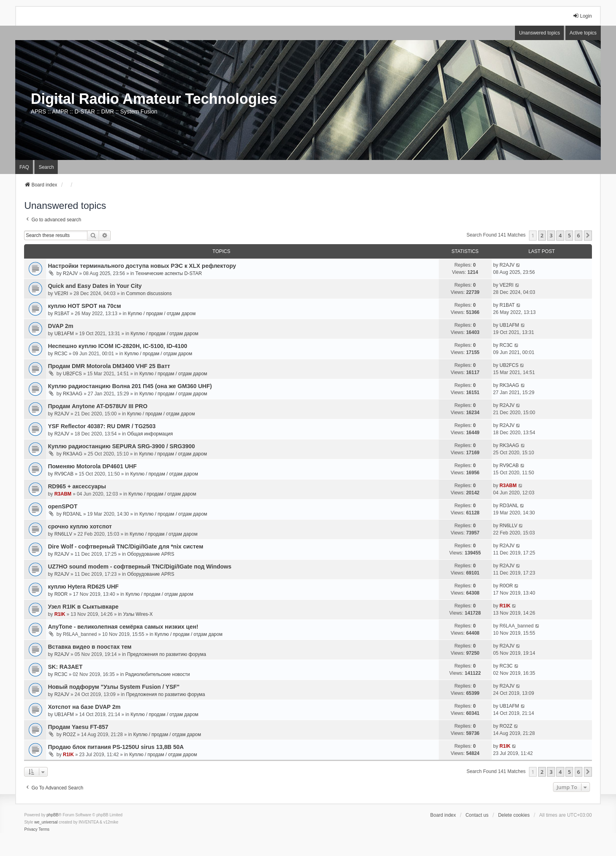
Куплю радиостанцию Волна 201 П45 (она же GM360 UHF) (130, 386)
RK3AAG (73, 394)
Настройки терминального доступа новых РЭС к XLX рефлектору (142, 266)
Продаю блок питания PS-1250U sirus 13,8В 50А (116, 747)
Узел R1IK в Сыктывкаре (83, 607)
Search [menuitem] (46, 167)
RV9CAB (64, 474)
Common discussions (149, 293)
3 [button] (551, 235)
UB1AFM (64, 334)
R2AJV (70, 273)
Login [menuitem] (582, 16)
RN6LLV (63, 534)
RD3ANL (72, 514)
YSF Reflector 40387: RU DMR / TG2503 (102, 426)
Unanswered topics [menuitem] (539, 33)
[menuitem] (31, 830)
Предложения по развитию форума (167, 654)
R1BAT (62, 314)
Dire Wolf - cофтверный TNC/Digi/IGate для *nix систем (125, 546)
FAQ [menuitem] (24, 167)
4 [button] (560, 235)
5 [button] (569, 235)
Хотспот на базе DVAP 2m (84, 707)
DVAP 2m (60, 326)
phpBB (53, 815)
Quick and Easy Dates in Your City (95, 286)
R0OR (61, 594)
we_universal (46, 822)
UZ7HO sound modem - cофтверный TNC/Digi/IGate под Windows (140, 567)
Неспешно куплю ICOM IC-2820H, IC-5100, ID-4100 (117, 346)
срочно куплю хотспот (80, 526)
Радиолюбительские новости (157, 674)
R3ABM (63, 494)
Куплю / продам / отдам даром (162, 314)
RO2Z (69, 735)
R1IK (60, 614)
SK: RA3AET (65, 667)
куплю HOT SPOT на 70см (84, 306)
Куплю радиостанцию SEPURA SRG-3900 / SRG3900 (121, 446)
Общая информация (150, 434)
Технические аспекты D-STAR (169, 273)
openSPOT (63, 506)
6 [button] (579, 235)
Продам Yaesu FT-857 (78, 727)
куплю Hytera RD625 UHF (83, 587)
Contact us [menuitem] (477, 815)
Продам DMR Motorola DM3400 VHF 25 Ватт (109, 366)
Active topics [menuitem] (583, 33)
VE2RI (61, 293)
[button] (588, 235)
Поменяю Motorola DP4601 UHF (92, 466)
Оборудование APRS (151, 554)
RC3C (61, 354)
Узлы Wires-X (138, 614)
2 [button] (542, 235)
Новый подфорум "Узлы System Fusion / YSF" (113, 687)
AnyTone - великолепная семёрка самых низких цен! (123, 627)
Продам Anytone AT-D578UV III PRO (97, 406)
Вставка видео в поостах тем (90, 647)
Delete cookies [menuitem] (514, 815)
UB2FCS (72, 374)
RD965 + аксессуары (77, 486)
